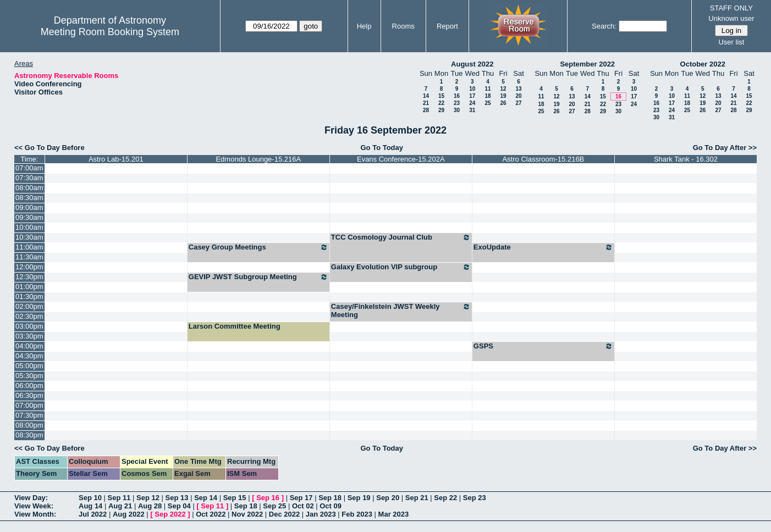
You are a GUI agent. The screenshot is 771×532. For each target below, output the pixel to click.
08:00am (29, 188)
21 (426, 103)
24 (472, 103)
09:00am (29, 207)
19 (503, 96)
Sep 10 (90, 498)
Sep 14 (206, 498)
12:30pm (29, 277)
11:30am (29, 257)
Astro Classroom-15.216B (543, 159)
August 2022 (472, 64)
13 (518, 89)
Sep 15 (235, 498)
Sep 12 (148, 498)
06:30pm (29, 395)
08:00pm (29, 425)
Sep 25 (274, 506)
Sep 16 (268, 498)
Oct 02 (303, 506)
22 (441, 103)
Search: (604, 26)
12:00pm (29, 267)
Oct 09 (331, 506)
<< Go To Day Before (49, 148)
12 (503, 89)
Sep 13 (177, 498)
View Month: (35, 514)
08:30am (29, 198)
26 (503, 103)
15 (441, 96)
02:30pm (29, 316)
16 (457, 96)
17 (472, 96)
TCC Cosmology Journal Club (401, 237)
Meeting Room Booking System (110, 32)
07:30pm (29, 415)
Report (447, 26)
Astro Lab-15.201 (116, 159)
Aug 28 (150, 506)
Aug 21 (120, 506)
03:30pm (29, 336)
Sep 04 (179, 506)
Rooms (403, 26)
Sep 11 (119, 498)
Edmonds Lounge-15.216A (258, 159)
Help (364, 26)
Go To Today (382, 148)
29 (441, 110)
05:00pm (29, 366)
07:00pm (29, 405)
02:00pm (29, 306)
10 (472, 89)
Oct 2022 (211, 514)
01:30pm (29, 297)
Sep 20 (388, 498)
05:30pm (29, 376)
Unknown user (731, 18)
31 (472, 110)
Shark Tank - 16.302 (686, 159)
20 (518, 96)
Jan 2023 (321, 514)
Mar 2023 (394, 514)
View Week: (34, 506)
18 (488, 96)
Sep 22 (445, 498)
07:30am (29, 178)
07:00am (29, 168)
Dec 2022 (284, 514)
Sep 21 (417, 498)
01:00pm (29, 287)
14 (426, 96)
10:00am (29, 227)
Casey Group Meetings (258, 247)
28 (426, 110)
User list (731, 42)
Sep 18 (330, 498)
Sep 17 (301, 498)
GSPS (543, 346)
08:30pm (29, 435)
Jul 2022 (93, 514)
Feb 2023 (357, 514)
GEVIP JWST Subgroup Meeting (258, 277)
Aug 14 (90, 506)
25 (488, 103)
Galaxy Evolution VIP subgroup (401, 267)
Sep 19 (359, 498)
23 (457, 103)
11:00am (29, 247)
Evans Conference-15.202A (401, 159)
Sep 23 (475, 498)
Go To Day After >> (725, 148)
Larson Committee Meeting (235, 326)
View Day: (31, 498)
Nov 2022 (247, 514)
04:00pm (29, 346)
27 (518, 103)
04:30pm (29, 356)
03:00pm (29, 326)
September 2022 (587, 64)
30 (457, 110)
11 (488, 89)
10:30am (29, 237)
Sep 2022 (170, 514)
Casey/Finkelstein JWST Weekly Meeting (401, 311)
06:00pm (29, 386)
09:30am (29, 217)
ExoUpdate (543, 247)
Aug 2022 (129, 514)
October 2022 (703, 64)
